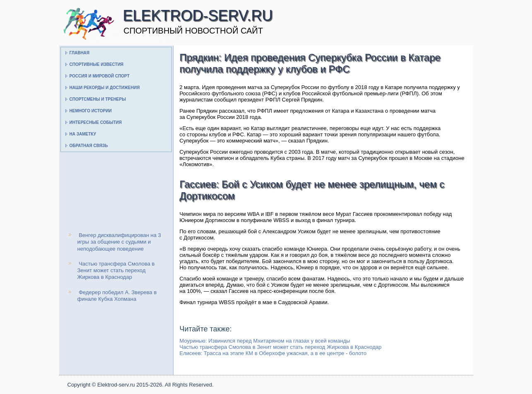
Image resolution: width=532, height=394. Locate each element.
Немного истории (91, 111)
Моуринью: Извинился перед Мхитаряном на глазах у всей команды (265, 341)
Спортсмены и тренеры (98, 99)
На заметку (83, 134)
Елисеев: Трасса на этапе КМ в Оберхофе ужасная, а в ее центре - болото (273, 353)
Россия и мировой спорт (100, 76)
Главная (80, 53)
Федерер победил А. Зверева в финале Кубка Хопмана (117, 296)
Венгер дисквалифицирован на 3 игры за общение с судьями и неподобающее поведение (119, 242)
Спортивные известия (97, 64)
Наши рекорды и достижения (105, 88)
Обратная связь (89, 146)
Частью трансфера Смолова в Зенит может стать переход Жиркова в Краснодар (116, 271)
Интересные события (96, 122)
